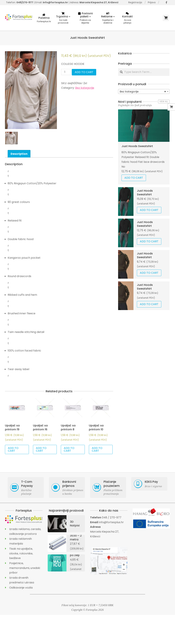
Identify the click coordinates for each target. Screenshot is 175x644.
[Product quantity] (66, 72)
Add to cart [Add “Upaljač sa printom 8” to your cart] (69, 449)
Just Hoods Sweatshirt (137, 146)
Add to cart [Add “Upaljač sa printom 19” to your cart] (13, 449)
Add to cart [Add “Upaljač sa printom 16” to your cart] (41, 449)
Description (19, 154)
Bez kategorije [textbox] (143, 92)
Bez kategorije (85, 88)
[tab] (19, 154)
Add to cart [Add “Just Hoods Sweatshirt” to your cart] (134, 178)
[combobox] (144, 91)
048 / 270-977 (112, 517)
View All (164, 101)
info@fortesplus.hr (111, 522)
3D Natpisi (75, 524)
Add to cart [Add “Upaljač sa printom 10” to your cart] (97, 449)
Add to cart (84, 72)
